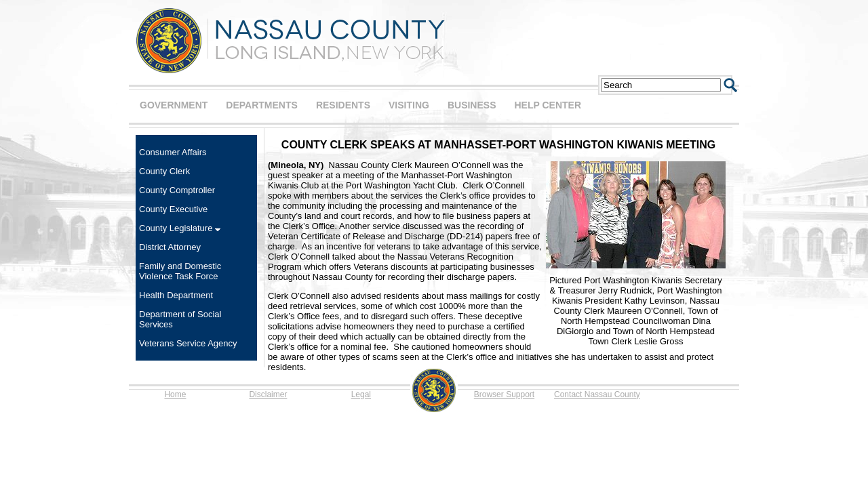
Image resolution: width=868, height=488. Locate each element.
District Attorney (170, 247)
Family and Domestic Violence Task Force (180, 271)
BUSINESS (472, 105)
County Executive (173, 209)
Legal (361, 394)
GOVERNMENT (174, 105)
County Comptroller (177, 190)
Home (175, 394)
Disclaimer (268, 394)
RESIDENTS (343, 105)
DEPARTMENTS (262, 105)
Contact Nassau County (597, 394)
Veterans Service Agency (188, 343)
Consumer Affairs (173, 152)
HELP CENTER (548, 105)
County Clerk (164, 171)
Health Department (176, 295)
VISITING (409, 105)
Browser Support (504, 394)
